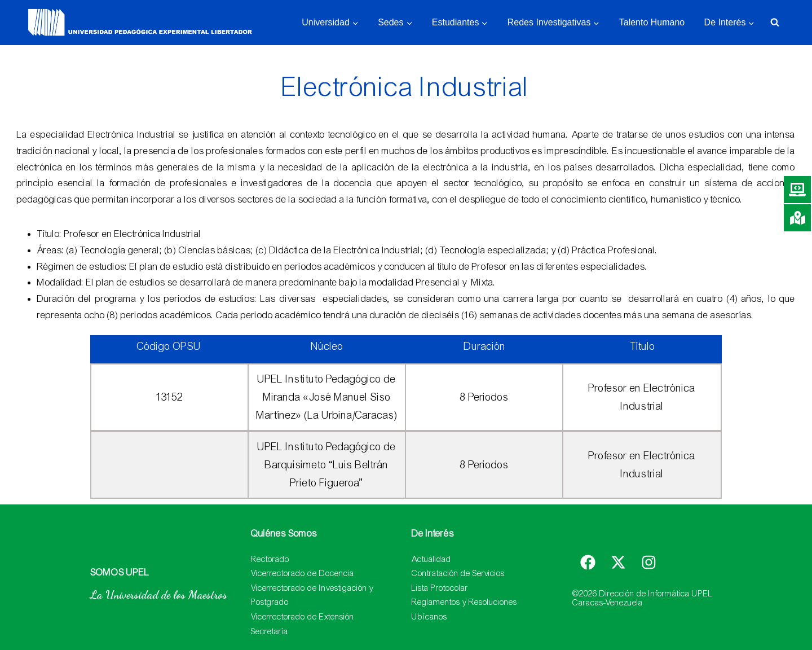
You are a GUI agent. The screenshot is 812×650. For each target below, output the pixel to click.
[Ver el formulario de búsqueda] (775, 23)
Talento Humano (652, 22)
